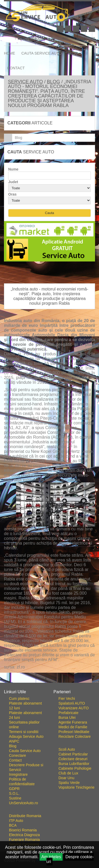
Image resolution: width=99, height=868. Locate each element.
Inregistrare (84, 38)
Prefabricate (69, 713)
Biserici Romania (23, 830)
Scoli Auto (67, 749)
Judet (13, 182)
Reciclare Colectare (75, 736)
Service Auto (25, 82)
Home (10, 53)
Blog (73, 53)
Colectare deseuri (73, 759)
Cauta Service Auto (42, 53)
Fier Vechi (67, 699)
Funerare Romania (24, 840)
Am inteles (51, 857)
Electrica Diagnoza (24, 835)
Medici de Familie (73, 727)
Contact (16, 68)
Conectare (58, 38)
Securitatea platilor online (24, 725)
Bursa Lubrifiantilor (74, 764)
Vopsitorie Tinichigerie (77, 787)
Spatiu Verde (69, 783)
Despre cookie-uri (70, 859)
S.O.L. (14, 793)
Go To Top (50, 681)
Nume (13, 169)
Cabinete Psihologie (75, 768)
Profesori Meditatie (74, 732)
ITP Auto (16, 821)
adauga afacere (29, 38)
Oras (12, 194)
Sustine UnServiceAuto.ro (23, 801)
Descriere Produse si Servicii (26, 767)
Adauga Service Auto (26, 736)
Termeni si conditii (24, 732)
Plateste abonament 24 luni (25, 715)
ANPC (14, 741)
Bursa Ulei (67, 717)
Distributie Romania (25, 816)
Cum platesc (19, 699)
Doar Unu (67, 778)
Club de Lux (69, 773)
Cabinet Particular (73, 754)
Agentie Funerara (73, 722)
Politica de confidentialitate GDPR (22, 784)
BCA (13, 825)
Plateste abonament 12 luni (25, 706)
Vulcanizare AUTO (74, 708)
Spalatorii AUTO (72, 703)
